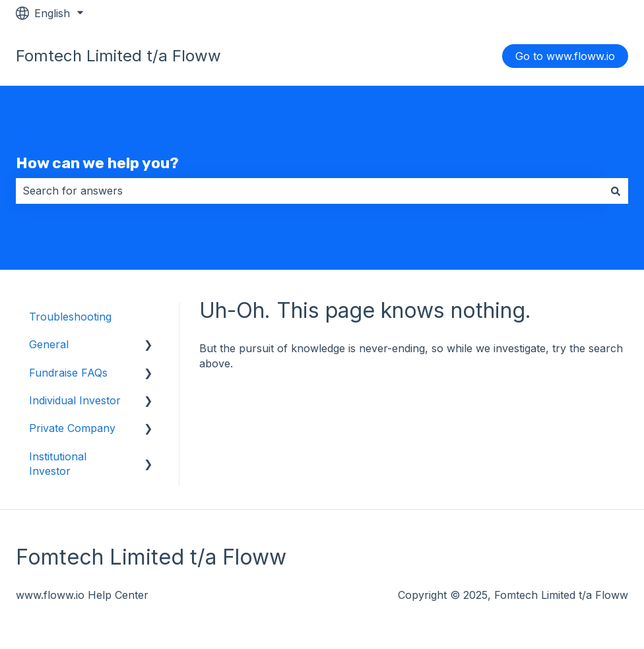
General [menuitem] (49, 344)
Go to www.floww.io (565, 56)
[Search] (616, 191)
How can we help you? (97, 163)
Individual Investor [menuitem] (75, 400)
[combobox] (309, 191)
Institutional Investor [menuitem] (58, 464)
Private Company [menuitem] (72, 428)
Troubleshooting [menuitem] (70, 317)
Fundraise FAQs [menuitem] (68, 373)
